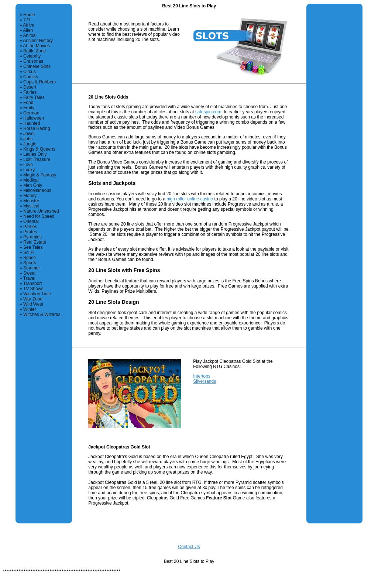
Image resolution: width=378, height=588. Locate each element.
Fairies (30, 92)
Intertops (202, 376)
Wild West (33, 304)
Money (30, 196)
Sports (30, 263)
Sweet (29, 273)
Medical (31, 180)
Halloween (34, 118)
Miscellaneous (37, 190)
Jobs (28, 139)
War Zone (33, 299)
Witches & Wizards (42, 314)
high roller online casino (190, 199)
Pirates (30, 232)
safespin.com (208, 112)
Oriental (31, 221)
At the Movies (36, 46)
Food (28, 103)
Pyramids (32, 237)
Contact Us (189, 547)
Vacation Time (37, 294)
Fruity (29, 108)
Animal (30, 35)
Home (29, 15)
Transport (33, 283)
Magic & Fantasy (40, 175)
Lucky (29, 170)
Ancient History (38, 41)
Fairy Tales (34, 97)
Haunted (32, 123)
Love (28, 165)
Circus (30, 72)
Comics (31, 77)
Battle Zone (35, 51)
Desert (30, 87)
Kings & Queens (39, 149)
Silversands (205, 381)
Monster (31, 201)
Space (30, 258)
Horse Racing (37, 128)
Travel (29, 278)
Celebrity (32, 56)
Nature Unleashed (41, 211)
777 (27, 20)
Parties (30, 227)
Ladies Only (35, 154)
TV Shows (33, 289)
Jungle (30, 144)
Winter (30, 309)
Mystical (31, 206)
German (31, 113)
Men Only (33, 185)
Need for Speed (39, 216)
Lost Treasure (37, 159)
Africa (29, 25)
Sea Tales (33, 247)
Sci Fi (29, 252)
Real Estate (35, 242)
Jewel (29, 134)
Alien (28, 30)
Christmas (33, 61)
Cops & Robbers (39, 82)
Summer (32, 268)
